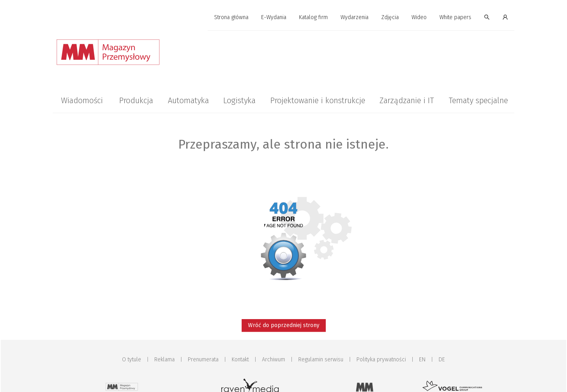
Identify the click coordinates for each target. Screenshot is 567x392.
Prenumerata (203, 360)
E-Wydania (274, 17)
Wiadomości (82, 100)
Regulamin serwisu (321, 360)
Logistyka (239, 100)
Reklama (164, 360)
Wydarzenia (354, 17)
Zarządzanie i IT (407, 100)
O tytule (132, 360)
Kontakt (240, 360)
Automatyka (188, 100)
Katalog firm (313, 17)
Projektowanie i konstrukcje (318, 100)
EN (422, 360)
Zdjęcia (390, 17)
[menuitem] (231, 18)
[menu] (283, 18)
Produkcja (136, 100)
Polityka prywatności (381, 360)
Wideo (419, 17)
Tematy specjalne (478, 100)
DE (442, 360)
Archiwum (274, 360)
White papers (455, 17)
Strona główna (231, 17)
